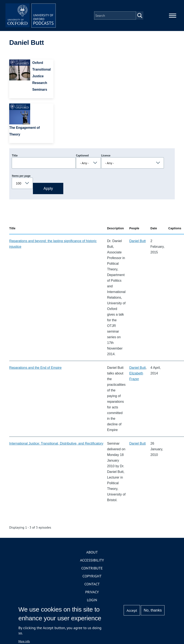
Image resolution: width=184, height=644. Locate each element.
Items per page (21, 176)
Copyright (92, 576)
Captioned (82, 155)
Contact (92, 584)
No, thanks (153, 610)
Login (92, 600)
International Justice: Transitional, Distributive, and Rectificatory (56, 443)
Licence (106, 155)
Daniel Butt (137, 241)
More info (24, 641)
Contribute (92, 568)
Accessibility (92, 560)
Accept (132, 610)
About (92, 552)
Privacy (92, 592)
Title (15, 155)
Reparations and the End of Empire (35, 368)
